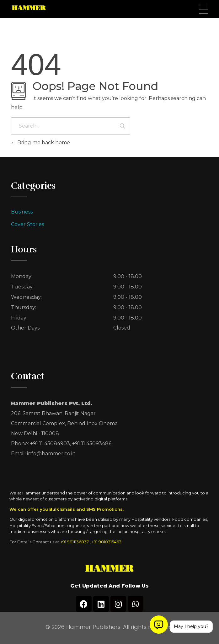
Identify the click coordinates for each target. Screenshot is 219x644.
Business (22, 212)
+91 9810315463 (107, 542)
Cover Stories (27, 224)
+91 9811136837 (75, 542)
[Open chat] (159, 625)
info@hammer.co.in (51, 454)
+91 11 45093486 (92, 443)
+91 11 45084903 (50, 443)
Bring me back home (40, 143)
